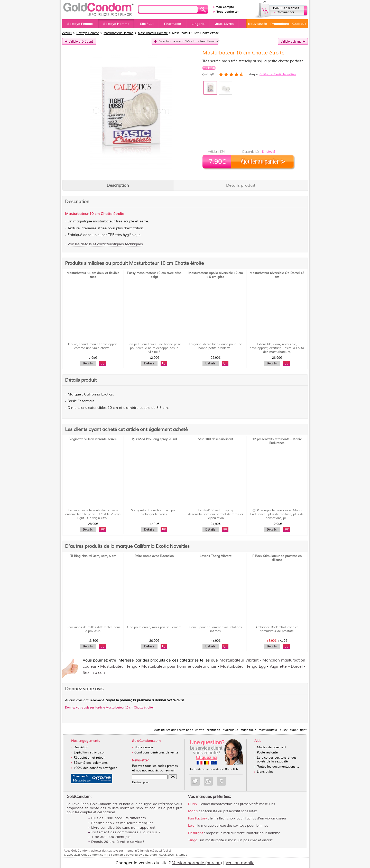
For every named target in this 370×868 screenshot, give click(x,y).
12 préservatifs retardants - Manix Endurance (277, 441)
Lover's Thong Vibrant (215, 556)
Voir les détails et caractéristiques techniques (105, 244)
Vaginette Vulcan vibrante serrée (93, 439)
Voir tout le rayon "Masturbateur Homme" (189, 41)
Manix (193, 811)
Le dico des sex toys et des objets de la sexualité (277, 760)
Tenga (193, 840)
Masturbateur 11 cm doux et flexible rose (93, 275)
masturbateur (104, 221)
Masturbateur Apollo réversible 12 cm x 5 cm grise (216, 275)
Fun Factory (198, 818)
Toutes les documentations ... (278, 767)
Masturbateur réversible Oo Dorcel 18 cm (277, 275)
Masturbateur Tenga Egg (243, 667)
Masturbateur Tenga (119, 667)
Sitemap (182, 855)
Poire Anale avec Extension (154, 556)
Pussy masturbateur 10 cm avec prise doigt (154, 275)
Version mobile (240, 863)
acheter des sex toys (105, 851)
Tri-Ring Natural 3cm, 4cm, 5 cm (93, 556)
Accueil (67, 33)
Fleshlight (196, 833)
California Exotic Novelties (278, 74)
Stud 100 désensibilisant (215, 439)
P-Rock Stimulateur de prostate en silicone (277, 558)
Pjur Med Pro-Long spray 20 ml (154, 439)
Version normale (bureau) (197, 863)
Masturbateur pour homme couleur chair (179, 667)
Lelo (191, 826)
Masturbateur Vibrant (239, 660)
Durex (193, 804)
